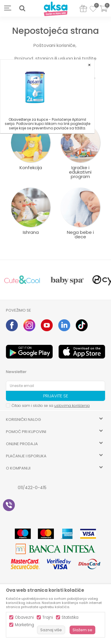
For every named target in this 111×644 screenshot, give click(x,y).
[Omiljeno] (93, 10)
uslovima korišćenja (72, 406)
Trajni (48, 617)
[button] (22, 8)
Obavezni (24, 617)
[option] (22, 280)
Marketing (24, 625)
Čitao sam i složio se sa (51, 406)
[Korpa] (104, 12)
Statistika (70, 617)
